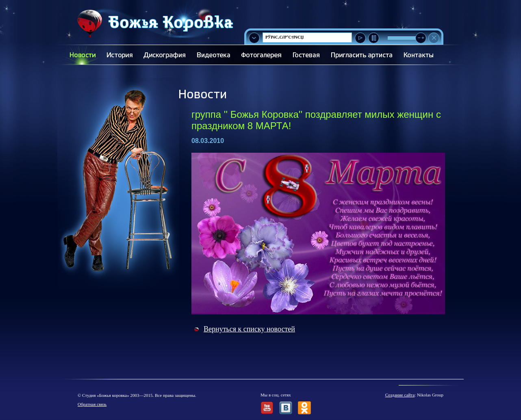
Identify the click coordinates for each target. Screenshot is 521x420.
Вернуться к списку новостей (249, 329)
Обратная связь (92, 404)
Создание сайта (400, 395)
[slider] (421, 38)
